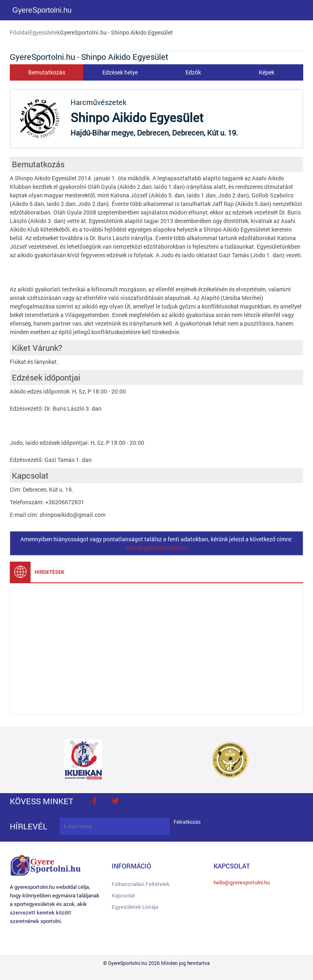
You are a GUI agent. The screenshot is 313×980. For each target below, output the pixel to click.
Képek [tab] (267, 72)
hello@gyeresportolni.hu (157, 548)
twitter (115, 801)
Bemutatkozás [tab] (47, 72)
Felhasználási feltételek (141, 884)
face (94, 801)
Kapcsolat (123, 895)
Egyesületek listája (135, 907)
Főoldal (20, 32)
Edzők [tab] (193, 72)
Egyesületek (45, 32)
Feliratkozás (187, 822)
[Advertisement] (156, 649)
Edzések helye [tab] (120, 72)
